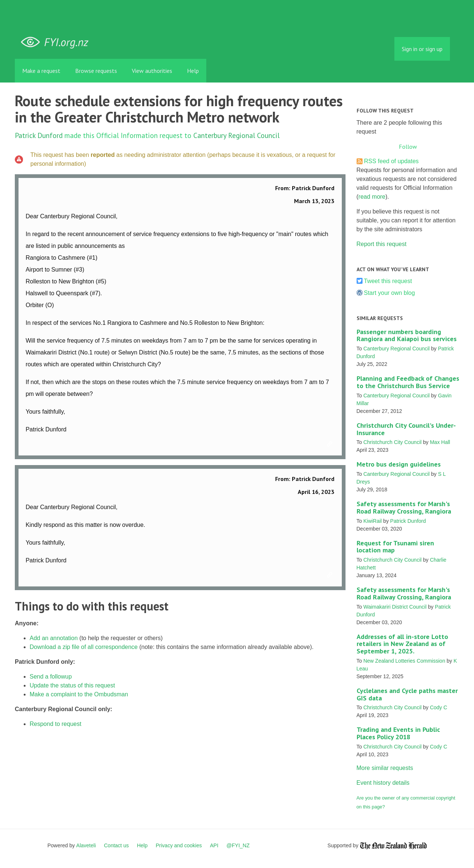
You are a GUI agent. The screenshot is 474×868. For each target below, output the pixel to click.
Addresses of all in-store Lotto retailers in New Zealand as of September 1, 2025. (402, 644)
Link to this (331, 444)
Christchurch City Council (392, 442)
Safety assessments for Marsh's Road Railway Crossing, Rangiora (404, 507)
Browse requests (96, 71)
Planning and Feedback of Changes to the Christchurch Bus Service (408, 382)
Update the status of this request (72, 685)
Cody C (439, 707)
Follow (408, 147)
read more (372, 197)
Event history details (383, 783)
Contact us (116, 845)
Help (193, 71)
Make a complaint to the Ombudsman (79, 694)
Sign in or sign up (422, 49)
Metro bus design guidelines (399, 464)
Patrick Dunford (39, 135)
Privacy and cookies (179, 845)
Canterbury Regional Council (236, 135)
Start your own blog (390, 293)
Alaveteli (86, 845)
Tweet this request (388, 281)
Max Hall (440, 442)
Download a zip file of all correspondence (84, 647)
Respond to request (56, 724)
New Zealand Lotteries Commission (404, 661)
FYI (57, 42)
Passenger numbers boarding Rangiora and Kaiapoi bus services (407, 335)
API (214, 845)
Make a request (41, 71)
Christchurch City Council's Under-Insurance (406, 429)
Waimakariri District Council (395, 607)
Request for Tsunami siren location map (395, 547)
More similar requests (385, 768)
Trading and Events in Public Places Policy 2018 (398, 733)
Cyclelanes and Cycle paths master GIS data (407, 694)
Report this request (382, 244)
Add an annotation (54, 638)
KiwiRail (373, 521)
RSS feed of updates (391, 161)
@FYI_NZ (238, 845)
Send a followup (51, 677)
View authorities (152, 71)
